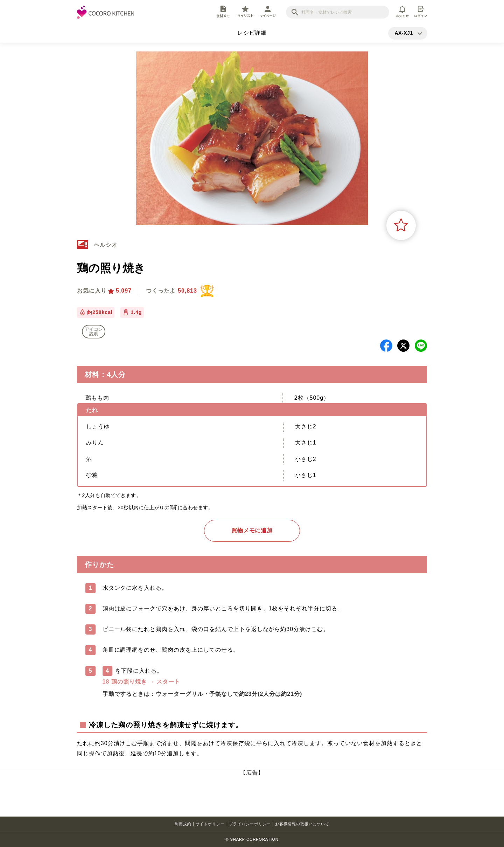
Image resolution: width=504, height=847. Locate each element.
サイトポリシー (210, 824)
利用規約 (183, 824)
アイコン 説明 (94, 331)
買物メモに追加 (252, 530)
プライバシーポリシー (250, 824)
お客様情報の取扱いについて (302, 824)
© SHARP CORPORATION (252, 839)
